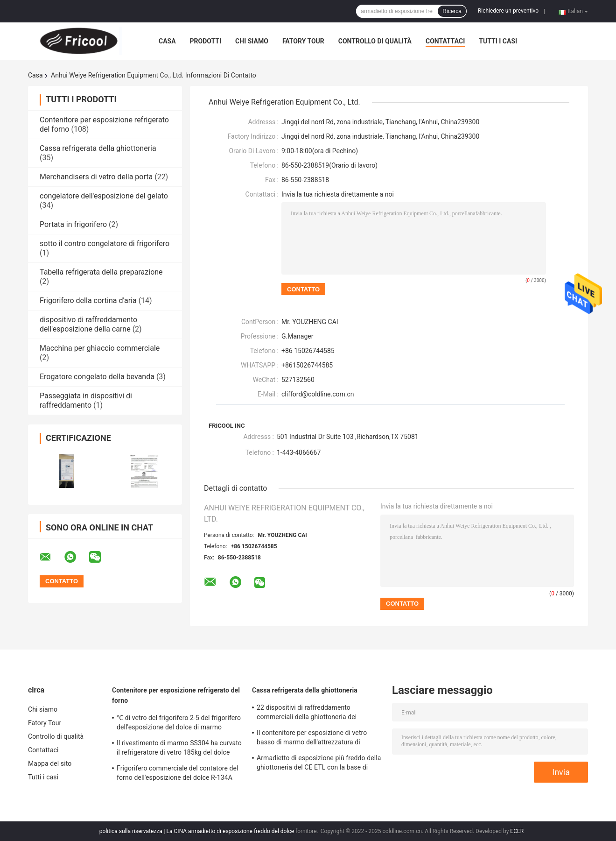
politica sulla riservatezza (131, 831)
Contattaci (445, 41)
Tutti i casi (498, 41)
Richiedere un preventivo (508, 11)
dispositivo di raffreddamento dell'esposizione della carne (88, 324)
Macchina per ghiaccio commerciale (100, 348)
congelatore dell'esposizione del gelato (104, 196)
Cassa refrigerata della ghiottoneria (98, 148)
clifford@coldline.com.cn (318, 394)
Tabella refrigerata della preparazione (101, 272)
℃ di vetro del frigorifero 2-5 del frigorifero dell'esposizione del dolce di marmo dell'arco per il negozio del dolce (179, 724)
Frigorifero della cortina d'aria (88, 300)
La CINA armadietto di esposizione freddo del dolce (230, 831)
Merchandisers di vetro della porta (96, 177)
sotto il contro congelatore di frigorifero (105, 244)
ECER (517, 831)
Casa (167, 41)
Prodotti (206, 41)
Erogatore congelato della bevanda (97, 377)
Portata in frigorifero (73, 224)
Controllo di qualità (375, 41)
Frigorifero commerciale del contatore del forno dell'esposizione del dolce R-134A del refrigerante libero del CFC (178, 774)
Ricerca (452, 11)
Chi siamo (252, 41)
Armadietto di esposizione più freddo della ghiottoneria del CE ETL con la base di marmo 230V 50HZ (319, 764)
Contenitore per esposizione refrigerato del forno (176, 695)
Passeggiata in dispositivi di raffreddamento (86, 400)
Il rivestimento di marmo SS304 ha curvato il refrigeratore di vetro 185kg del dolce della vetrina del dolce (179, 749)
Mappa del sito (50, 763)
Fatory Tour (303, 41)
